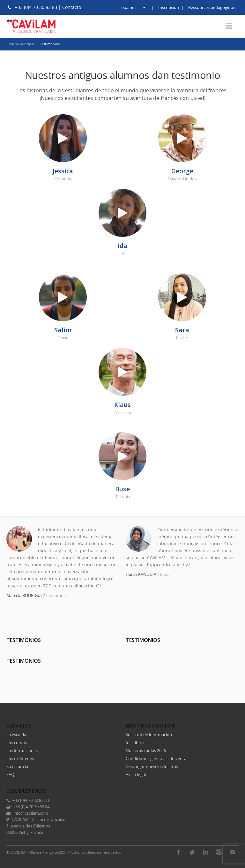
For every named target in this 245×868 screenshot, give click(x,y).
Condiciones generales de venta (156, 759)
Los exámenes (20, 759)
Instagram (219, 852)
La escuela (16, 735)
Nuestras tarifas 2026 (146, 751)
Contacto (72, 7)
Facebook (179, 852)
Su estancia (17, 766)
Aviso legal (136, 774)
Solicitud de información (149, 735)
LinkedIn (205, 852)
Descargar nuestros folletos (152, 766)
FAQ (10, 774)
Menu (229, 26)
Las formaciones (22, 751)
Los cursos (17, 743)
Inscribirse (136, 743)
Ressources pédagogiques (213, 7)
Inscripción (169, 7)
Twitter (192, 852)
